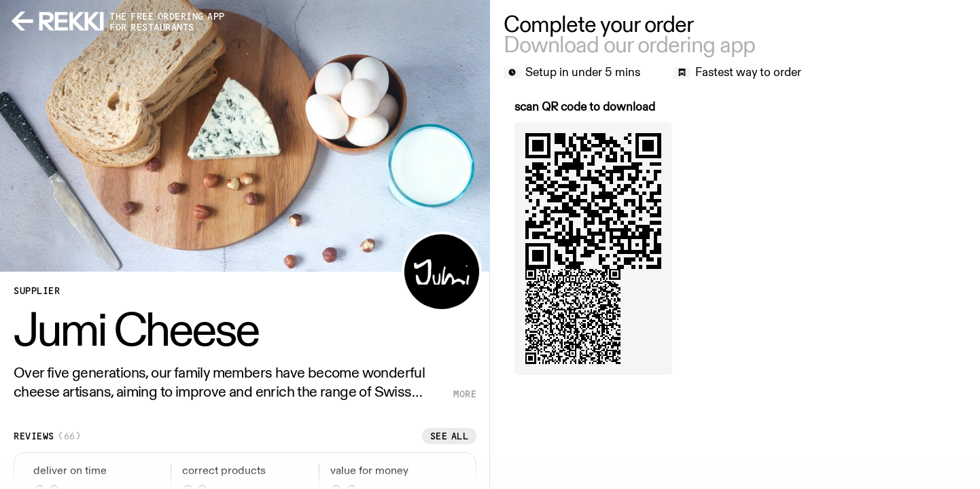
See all (450, 436)
